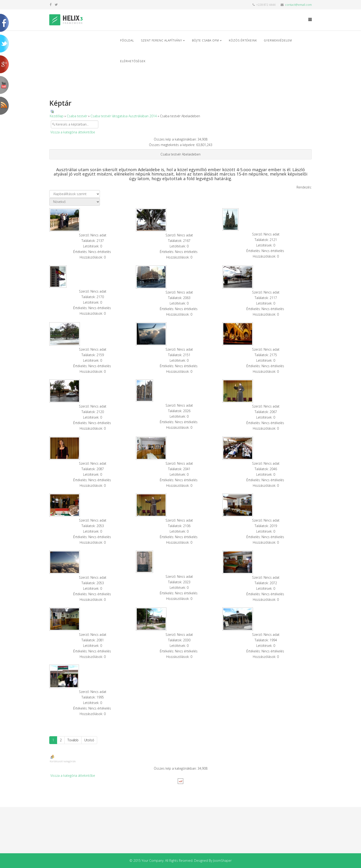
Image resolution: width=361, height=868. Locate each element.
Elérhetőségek (133, 61)
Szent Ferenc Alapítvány (162, 40)
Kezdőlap (57, 116)
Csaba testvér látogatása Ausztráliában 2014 (124, 116)
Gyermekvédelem (278, 40)
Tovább (73, 740)
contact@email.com (298, 5)
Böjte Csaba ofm (205, 40)
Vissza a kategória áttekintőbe (73, 132)
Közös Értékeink (243, 40)
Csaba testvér (77, 116)
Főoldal (127, 40)
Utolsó (89, 740)
